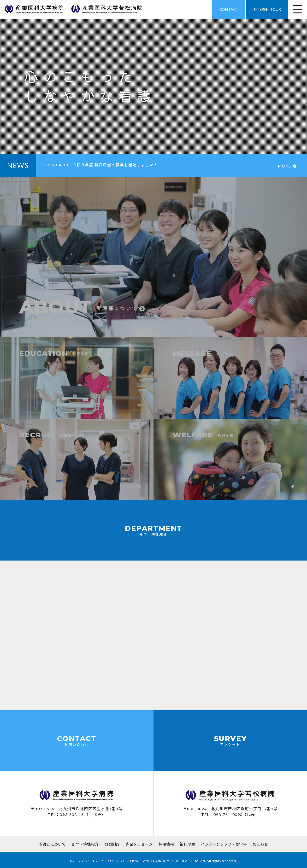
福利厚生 (187, 844)
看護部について (52, 844)
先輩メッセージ (139, 844)
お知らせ (260, 844)
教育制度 (112, 844)
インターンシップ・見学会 (224, 844)
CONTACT (229, 9)
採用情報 (166, 844)
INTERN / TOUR (267, 9)
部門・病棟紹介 (85, 844)
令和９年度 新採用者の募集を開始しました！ (103, 165)
